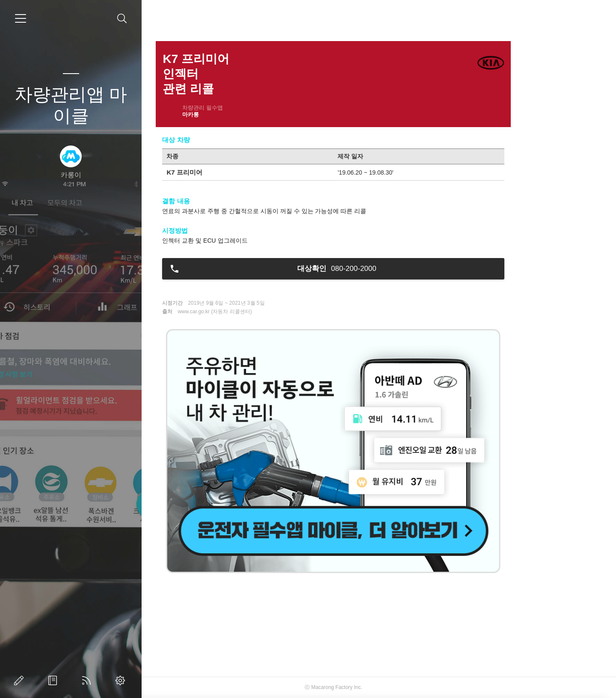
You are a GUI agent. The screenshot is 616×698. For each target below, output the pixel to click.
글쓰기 (21, 680)
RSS (88, 680)
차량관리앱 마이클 (71, 105)
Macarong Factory (378, 687)
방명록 (54, 680)
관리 (122, 680)
